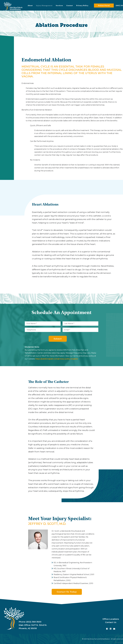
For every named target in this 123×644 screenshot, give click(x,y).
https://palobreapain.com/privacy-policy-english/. (57, 359)
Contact (70, 6)
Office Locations (111, 619)
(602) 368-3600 (34, 622)
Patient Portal (104, 6)
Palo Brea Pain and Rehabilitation (98, 639)
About (30, 6)
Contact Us (111, 622)
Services (59, 6)
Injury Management (44, 6)
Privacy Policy (82, 6)
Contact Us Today (67, 592)
